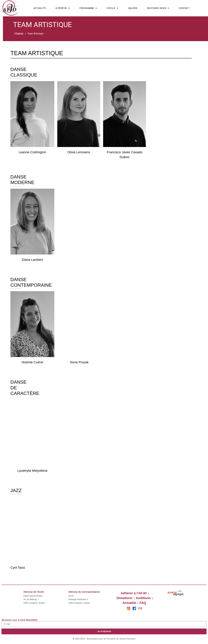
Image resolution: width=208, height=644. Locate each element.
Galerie (133, 8)
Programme (88, 8)
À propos (63, 8)
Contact (184, 8)
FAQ (143, 603)
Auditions (143, 598)
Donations (125, 598)
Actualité (40, 8)
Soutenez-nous (158, 8)
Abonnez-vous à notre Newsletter (19, 620)
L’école (112, 8)
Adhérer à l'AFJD (134, 593)
